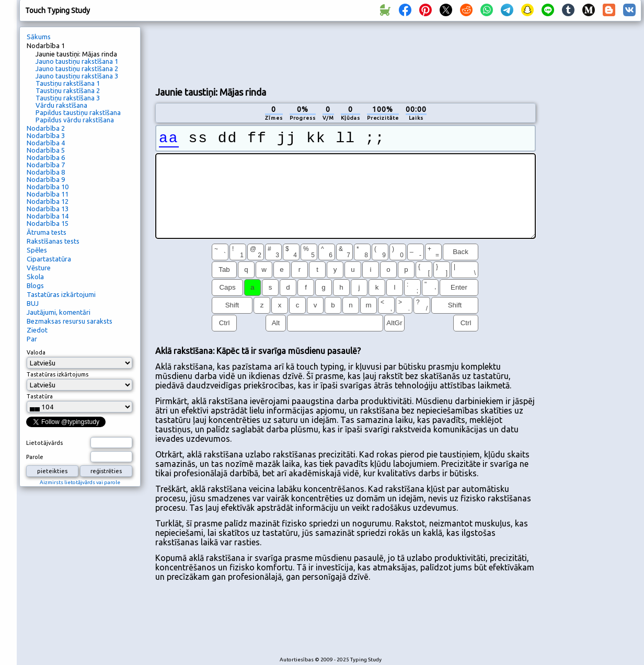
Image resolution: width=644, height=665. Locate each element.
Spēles (37, 250)
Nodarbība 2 (46, 128)
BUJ (33, 303)
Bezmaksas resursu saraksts (70, 321)
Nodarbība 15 (48, 223)
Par (32, 339)
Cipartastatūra (49, 259)
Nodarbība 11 (48, 194)
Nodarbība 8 (46, 172)
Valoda (36, 352)
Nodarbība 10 (48, 187)
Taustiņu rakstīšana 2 (68, 90)
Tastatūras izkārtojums (57, 374)
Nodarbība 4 (46, 143)
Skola (35, 277)
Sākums (39, 37)
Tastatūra (40, 396)
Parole (35, 457)
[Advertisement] (199, 62)
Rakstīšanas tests (53, 241)
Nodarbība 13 (48, 209)
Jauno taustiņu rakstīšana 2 (77, 68)
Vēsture (39, 268)
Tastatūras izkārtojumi (61, 294)
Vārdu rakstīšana (61, 105)
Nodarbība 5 (46, 150)
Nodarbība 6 (46, 157)
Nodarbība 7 (46, 165)
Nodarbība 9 (46, 179)
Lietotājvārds (44, 443)
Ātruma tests (47, 232)
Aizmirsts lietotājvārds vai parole (80, 482)
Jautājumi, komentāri (59, 312)
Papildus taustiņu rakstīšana (78, 112)
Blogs (35, 285)
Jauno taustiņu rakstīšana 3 (77, 76)
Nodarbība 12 (48, 201)
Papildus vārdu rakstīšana (75, 120)
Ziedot (37, 330)
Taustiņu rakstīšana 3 (68, 98)
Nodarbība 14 (48, 216)
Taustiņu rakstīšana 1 (68, 83)
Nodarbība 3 (46, 135)
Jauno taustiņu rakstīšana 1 (77, 61)
